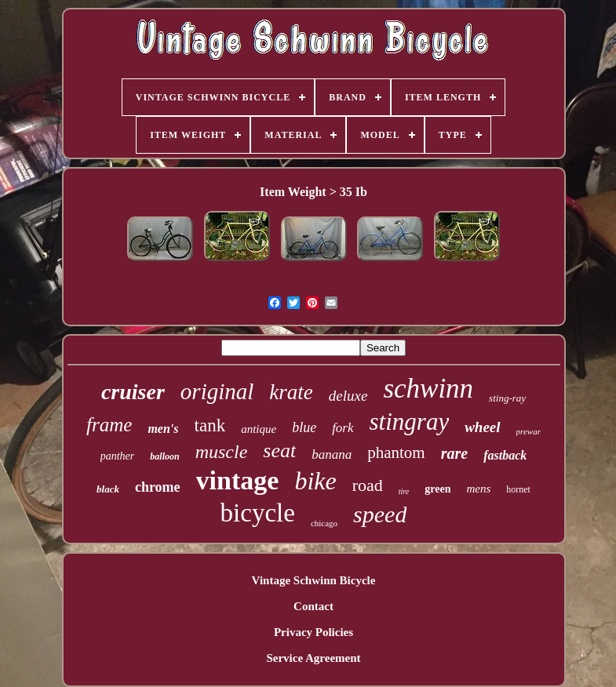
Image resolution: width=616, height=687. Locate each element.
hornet (518, 489)
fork (343, 428)
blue (304, 427)
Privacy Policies (313, 632)
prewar (529, 431)
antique (259, 429)
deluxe (348, 396)
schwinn (428, 389)
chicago (324, 523)
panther (118, 456)
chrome (158, 487)
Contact (313, 606)
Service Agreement (313, 658)
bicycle (258, 513)
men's (163, 429)
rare (454, 453)
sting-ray (507, 398)
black (108, 489)
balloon (164, 456)
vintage (238, 480)
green (437, 489)
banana (332, 454)
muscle (222, 452)
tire (404, 491)
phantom (396, 453)
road (368, 485)
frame (109, 425)
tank (210, 425)
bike (315, 481)
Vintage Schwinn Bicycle (314, 580)
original (217, 391)
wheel (482, 427)
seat (279, 451)
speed (380, 514)
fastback (505, 455)
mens (478, 489)
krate (291, 392)
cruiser (133, 392)
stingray (410, 422)
